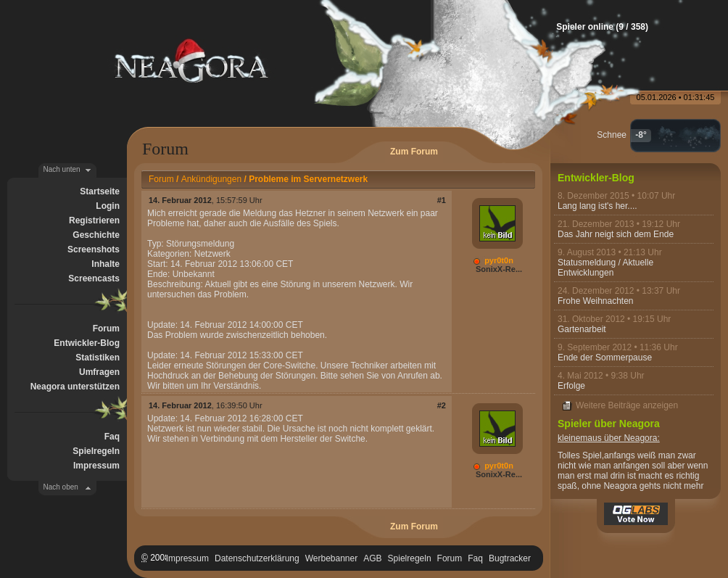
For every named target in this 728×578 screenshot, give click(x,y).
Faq (112, 437)
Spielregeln (96, 451)
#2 (442, 405)
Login (108, 206)
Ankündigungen (211, 179)
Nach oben (61, 487)
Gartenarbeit (582, 329)
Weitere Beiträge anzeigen (627, 405)
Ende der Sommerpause (605, 358)
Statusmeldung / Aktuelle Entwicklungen (605, 268)
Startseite (100, 191)
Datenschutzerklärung (257, 558)
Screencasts (94, 278)
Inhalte (106, 264)
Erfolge (571, 386)
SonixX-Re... (499, 269)
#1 (442, 200)
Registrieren (94, 220)
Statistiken (98, 358)
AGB (372, 558)
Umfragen (99, 372)
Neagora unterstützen (75, 387)
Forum (106, 329)
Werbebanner (332, 558)
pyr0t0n (499, 260)
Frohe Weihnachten (596, 301)
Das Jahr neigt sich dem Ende (616, 234)
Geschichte (96, 235)
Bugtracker (510, 558)
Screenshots (94, 249)
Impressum (96, 466)
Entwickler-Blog (87, 343)
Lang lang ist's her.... (597, 206)
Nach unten (62, 169)
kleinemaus (580, 438)
